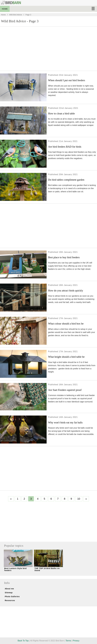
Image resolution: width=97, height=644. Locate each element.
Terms (68, 641)
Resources (10, 600)
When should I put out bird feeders (67, 80)
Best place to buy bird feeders (64, 257)
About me (9, 589)
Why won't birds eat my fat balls (65, 422)
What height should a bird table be (66, 357)
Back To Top (23, 641)
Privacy (76, 641)
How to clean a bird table (62, 113)
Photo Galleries (12, 597)
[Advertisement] (48, 50)
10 (79, 499)
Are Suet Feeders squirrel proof (65, 390)
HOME (5, 9)
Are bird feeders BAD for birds (65, 147)
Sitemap (9, 593)
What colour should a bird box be (66, 324)
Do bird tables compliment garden (66, 180)
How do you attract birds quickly (66, 291)
